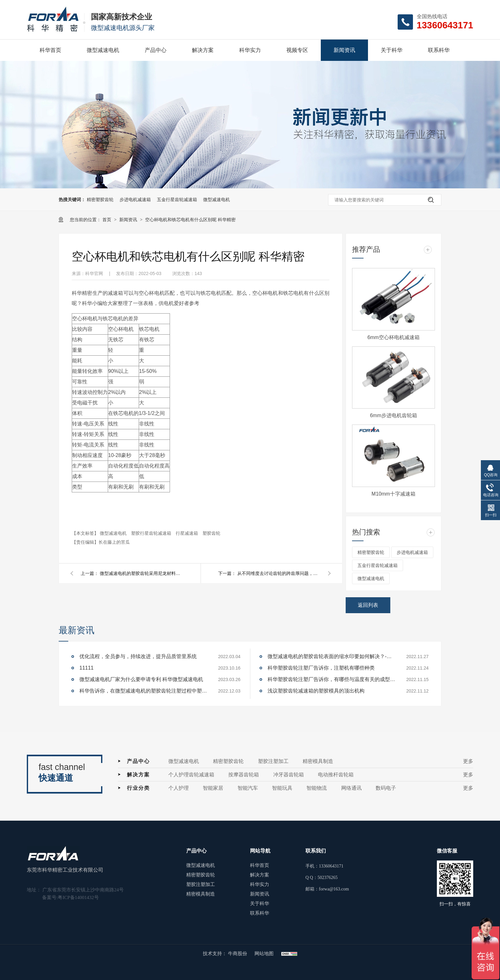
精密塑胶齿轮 (100, 200)
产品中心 (156, 50)
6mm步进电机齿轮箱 (393, 415)
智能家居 (213, 788)
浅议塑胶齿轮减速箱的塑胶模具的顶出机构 (316, 691)
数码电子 (386, 788)
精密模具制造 (318, 761)
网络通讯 (351, 788)
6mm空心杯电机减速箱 (393, 337)
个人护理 (179, 788)
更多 (468, 761)
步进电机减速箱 (135, 200)
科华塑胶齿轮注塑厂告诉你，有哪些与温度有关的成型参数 (331, 679)
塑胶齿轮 (211, 533)
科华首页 (50, 50)
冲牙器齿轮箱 (289, 775)
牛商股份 (238, 954)
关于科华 (392, 50)
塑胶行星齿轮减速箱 (152, 533)
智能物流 (317, 788)
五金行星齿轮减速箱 (177, 200)
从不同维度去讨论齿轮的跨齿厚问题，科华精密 (279, 573)
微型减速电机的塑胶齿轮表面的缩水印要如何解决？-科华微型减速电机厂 (331, 656)
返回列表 (368, 605)
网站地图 (264, 954)
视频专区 (297, 50)
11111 (87, 668)
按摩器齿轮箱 (244, 775)
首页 (107, 220)
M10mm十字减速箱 (393, 494)
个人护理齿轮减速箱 (191, 775)
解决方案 (203, 50)
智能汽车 (248, 788)
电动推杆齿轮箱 (336, 775)
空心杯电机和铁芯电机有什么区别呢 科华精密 (190, 220)
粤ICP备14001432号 (78, 897)
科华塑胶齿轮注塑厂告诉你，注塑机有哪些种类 (321, 668)
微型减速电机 (103, 50)
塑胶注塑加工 (273, 761)
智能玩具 (282, 788)
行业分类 (138, 788)
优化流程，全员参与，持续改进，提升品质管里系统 (138, 656)
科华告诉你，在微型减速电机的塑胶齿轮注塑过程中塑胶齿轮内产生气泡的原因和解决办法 (143, 691)
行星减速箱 (187, 533)
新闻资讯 (344, 50)
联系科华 (439, 50)
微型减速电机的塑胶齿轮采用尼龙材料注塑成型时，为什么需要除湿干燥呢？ (141, 573)
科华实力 (250, 50)
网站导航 (260, 851)
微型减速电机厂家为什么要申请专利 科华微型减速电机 (141, 679)
